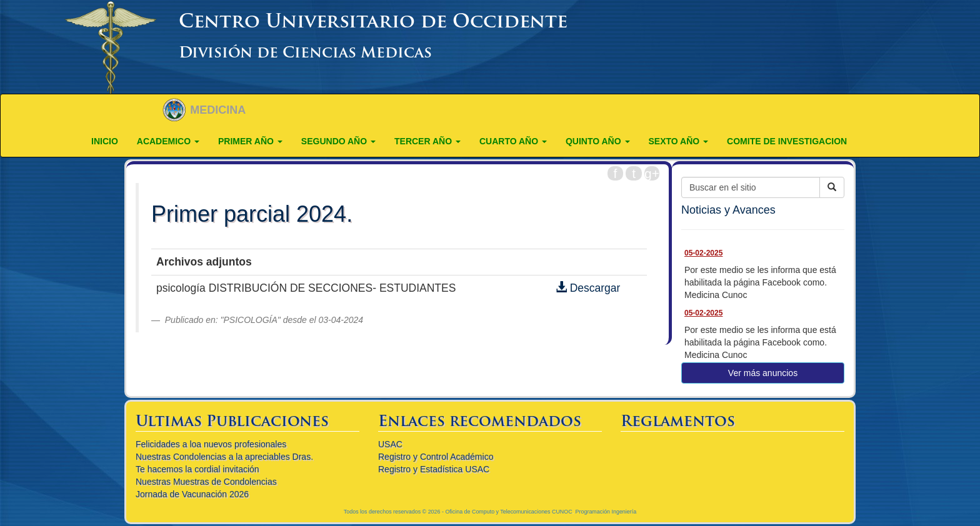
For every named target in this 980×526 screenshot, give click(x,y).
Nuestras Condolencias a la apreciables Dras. (224, 457)
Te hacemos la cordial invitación (197, 469)
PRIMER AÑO (250, 141)
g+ (652, 173)
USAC (390, 444)
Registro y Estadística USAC (434, 469)
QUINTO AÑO (598, 141)
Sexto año (679, 141)
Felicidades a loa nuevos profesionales (211, 444)
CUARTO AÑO (513, 141)
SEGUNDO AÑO (338, 141)
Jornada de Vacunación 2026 (192, 494)
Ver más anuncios (763, 373)
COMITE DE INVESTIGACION (787, 141)
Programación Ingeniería (606, 512)
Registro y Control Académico (436, 457)
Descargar (588, 288)
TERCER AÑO (427, 141)
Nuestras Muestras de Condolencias (206, 482)
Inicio (105, 141)
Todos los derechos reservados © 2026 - (395, 512)
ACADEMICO (168, 141)
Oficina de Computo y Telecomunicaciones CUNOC (508, 512)
